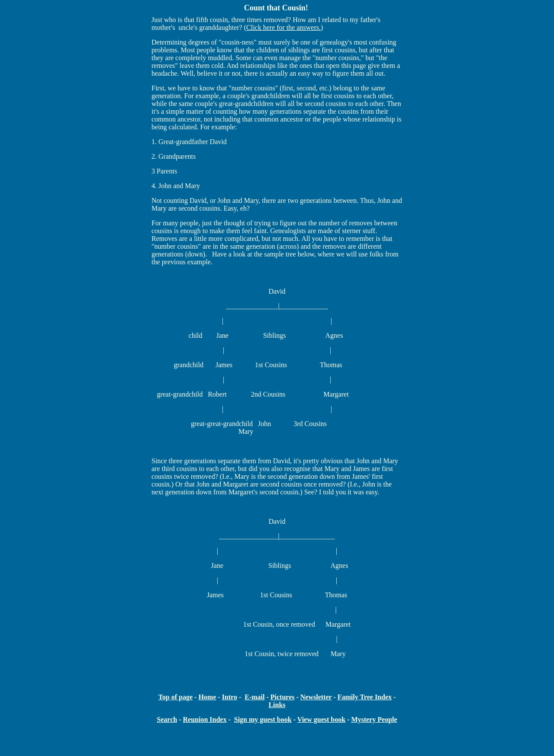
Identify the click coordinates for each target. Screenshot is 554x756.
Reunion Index (205, 719)
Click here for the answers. (283, 27)
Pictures (283, 697)
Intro (230, 697)
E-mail (254, 697)
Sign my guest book (263, 719)
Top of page (176, 697)
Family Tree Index (365, 697)
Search (167, 719)
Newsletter (316, 697)
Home (207, 697)
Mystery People (374, 719)
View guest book (321, 719)
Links (277, 705)
